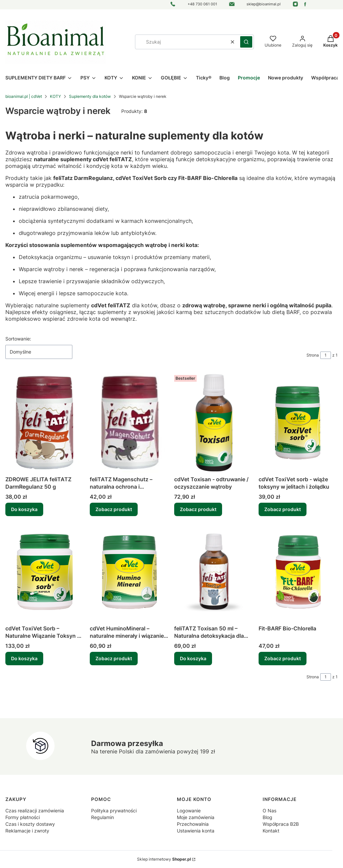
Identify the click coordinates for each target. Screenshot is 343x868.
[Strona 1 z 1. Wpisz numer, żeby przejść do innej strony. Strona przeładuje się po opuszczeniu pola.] (326, 355)
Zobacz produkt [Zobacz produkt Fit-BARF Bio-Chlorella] (283, 658)
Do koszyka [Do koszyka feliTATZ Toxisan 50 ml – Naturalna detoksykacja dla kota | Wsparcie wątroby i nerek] (193, 658)
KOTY (55, 96)
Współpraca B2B (281, 824)
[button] (246, 42)
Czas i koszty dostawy (30, 824)
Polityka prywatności (114, 811)
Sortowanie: (18, 339)
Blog (267, 817)
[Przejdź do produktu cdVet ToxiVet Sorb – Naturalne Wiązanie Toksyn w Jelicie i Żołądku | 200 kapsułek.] (45, 572)
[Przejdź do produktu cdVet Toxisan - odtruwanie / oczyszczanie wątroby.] (214, 423)
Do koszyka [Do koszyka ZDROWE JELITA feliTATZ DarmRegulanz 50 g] (24, 509)
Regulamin (102, 817)
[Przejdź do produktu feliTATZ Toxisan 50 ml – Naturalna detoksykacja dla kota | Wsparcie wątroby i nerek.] (214, 572)
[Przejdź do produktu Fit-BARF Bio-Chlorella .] (298, 572)
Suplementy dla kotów (90, 96)
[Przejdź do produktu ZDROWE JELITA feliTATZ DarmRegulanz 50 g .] (45, 423)
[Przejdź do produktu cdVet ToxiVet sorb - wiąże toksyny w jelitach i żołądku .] (298, 423)
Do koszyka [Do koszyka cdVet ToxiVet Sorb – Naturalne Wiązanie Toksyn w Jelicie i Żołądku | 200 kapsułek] (24, 658)
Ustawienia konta (196, 831)
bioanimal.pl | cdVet (24, 96)
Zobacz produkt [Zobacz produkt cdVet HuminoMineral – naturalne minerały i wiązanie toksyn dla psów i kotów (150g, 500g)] (114, 658)
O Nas (269, 811)
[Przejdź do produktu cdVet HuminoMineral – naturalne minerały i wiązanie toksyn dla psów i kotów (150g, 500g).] (129, 572)
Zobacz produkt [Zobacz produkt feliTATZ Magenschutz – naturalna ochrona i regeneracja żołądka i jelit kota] (114, 509)
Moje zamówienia (196, 817)
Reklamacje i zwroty (27, 831)
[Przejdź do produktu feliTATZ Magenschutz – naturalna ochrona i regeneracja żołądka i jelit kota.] (129, 423)
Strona (313, 355)
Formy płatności (23, 817)
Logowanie (189, 811)
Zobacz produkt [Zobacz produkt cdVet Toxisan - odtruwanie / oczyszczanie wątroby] (198, 509)
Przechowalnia (193, 824)
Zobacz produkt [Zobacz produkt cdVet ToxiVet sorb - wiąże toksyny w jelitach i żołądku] (283, 509)
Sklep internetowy (164, 859)
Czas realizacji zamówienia (35, 811)
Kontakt (271, 831)
